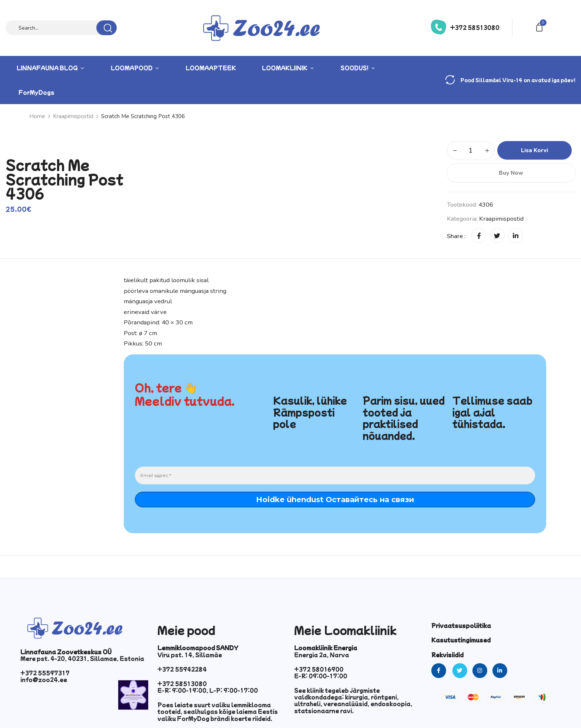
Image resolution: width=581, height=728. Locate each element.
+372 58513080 (475, 27)
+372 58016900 (319, 669)
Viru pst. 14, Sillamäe (190, 655)
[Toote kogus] (471, 150)
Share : (456, 236)
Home (37, 116)
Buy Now (511, 173)
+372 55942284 (182, 669)
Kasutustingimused (461, 640)
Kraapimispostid (73, 116)
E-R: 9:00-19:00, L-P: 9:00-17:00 (208, 690)
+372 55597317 (45, 673)
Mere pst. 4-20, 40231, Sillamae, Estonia (82, 658)
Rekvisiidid (447, 655)
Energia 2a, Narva (322, 655)
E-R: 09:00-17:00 (321, 676)
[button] (541, 26)
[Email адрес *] (335, 475)
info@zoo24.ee (44, 679)
